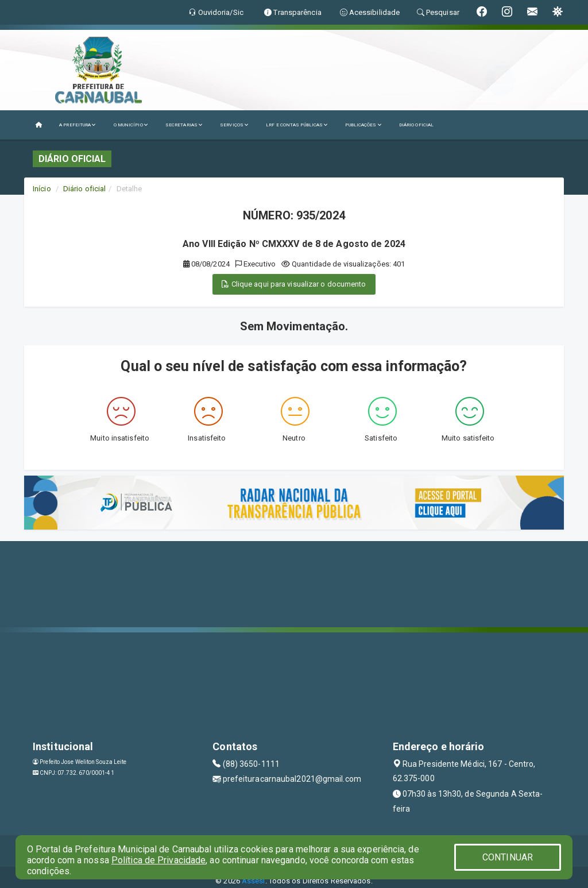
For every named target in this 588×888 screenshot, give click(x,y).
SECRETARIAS (184, 125)
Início (42, 189)
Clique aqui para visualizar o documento (294, 284)
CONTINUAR (508, 857)
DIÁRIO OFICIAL (416, 125)
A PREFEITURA (78, 125)
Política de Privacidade (158, 860)
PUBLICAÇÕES (363, 125)
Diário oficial (84, 189)
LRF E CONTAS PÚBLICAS (297, 125)
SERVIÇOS (234, 125)
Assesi (254, 881)
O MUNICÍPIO (131, 125)
